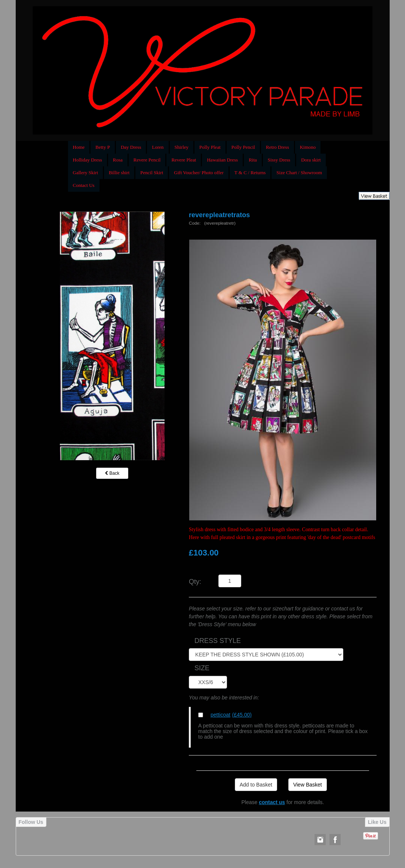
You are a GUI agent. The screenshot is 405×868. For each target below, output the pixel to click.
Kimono (308, 147)
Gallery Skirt (86, 173)
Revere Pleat (184, 160)
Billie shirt (119, 173)
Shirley (182, 147)
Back (112, 473)
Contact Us (84, 185)
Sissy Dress (279, 160)
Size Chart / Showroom (299, 173)
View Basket (308, 785)
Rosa (118, 160)
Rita (253, 160)
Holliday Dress (88, 160)
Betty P (103, 147)
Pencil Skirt (152, 173)
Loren (158, 147)
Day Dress (131, 147)
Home (79, 147)
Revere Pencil (147, 160)
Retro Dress (277, 147)
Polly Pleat (210, 147)
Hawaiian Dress (222, 160)
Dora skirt (311, 160)
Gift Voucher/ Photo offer (199, 173)
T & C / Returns (250, 173)
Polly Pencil (243, 147)
